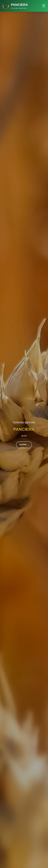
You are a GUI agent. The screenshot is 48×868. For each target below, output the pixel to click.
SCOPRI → (24, 445)
